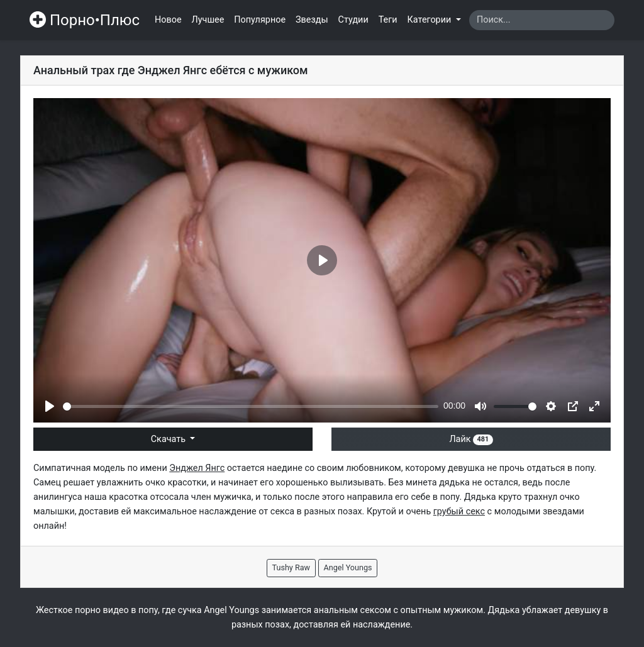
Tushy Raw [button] (291, 567)
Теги (388, 20)
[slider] (251, 406)
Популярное (260, 20)
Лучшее (208, 20)
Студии (353, 20)
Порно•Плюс (85, 20)
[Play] (50, 406)
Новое (168, 20)
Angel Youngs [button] (348, 567)
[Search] (542, 20)
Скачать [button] (169, 439)
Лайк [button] (471, 439)
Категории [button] (430, 20)
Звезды (312, 20)
